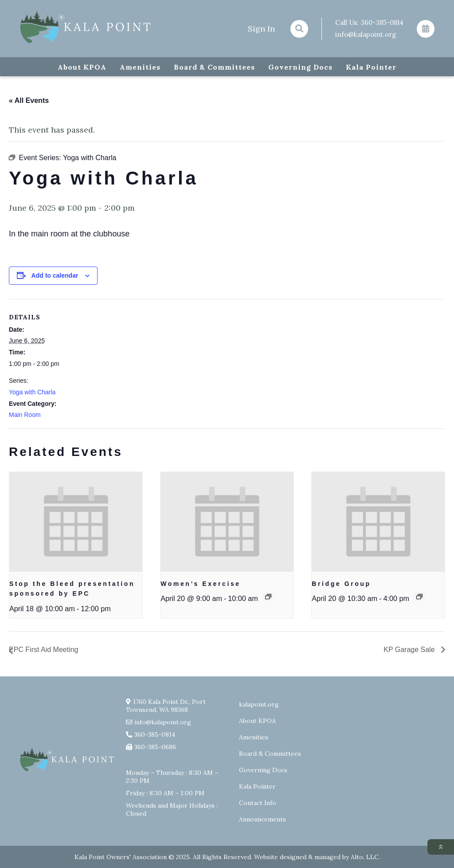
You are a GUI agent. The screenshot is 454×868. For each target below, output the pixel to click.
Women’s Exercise (201, 584)
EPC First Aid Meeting (44, 650)
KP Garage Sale (410, 650)
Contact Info (258, 803)
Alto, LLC (365, 857)
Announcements (262, 819)
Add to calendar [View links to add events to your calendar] (55, 275)
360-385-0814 (382, 22)
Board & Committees (214, 67)
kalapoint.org (259, 704)
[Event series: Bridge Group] (419, 597)
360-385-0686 (155, 747)
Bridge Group (341, 584)
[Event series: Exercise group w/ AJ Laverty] (268, 597)
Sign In (261, 29)
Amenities (140, 67)
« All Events (29, 100)
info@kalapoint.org (366, 34)
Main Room (25, 415)
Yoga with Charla (32, 392)
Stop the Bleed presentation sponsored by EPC (72, 589)
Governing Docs (300, 67)
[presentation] (76, 522)
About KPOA (82, 67)
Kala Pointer (371, 67)
